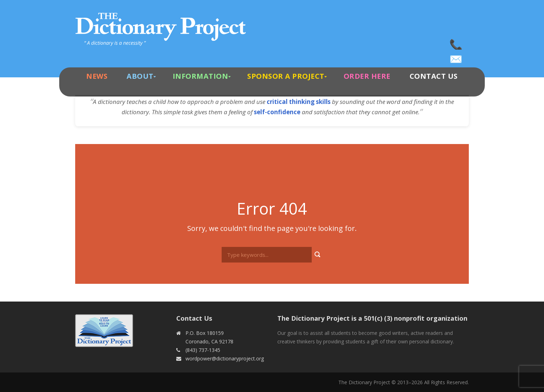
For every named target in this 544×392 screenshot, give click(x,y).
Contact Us (434, 76)
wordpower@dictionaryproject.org (456, 57)
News (97, 76)
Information (201, 76)
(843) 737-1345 (456, 43)
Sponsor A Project (286, 76)
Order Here (367, 76)
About (140, 76)
